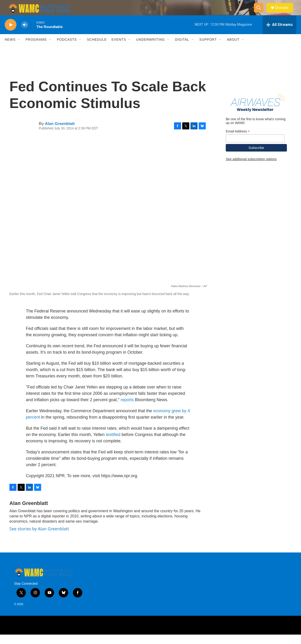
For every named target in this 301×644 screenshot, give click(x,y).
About (233, 49)
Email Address (238, 141)
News (10, 49)
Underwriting (150, 49)
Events (119, 49)
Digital (182, 49)
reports (127, 409)
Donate (284, 12)
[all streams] (279, 34)
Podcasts (67, 49)
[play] (11, 34)
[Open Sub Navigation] (19, 49)
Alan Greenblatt (60, 133)
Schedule (97, 49)
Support (208, 49)
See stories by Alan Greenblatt (39, 538)
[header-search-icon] (261, 12)
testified (113, 444)
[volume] (25, 34)
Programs (36, 49)
